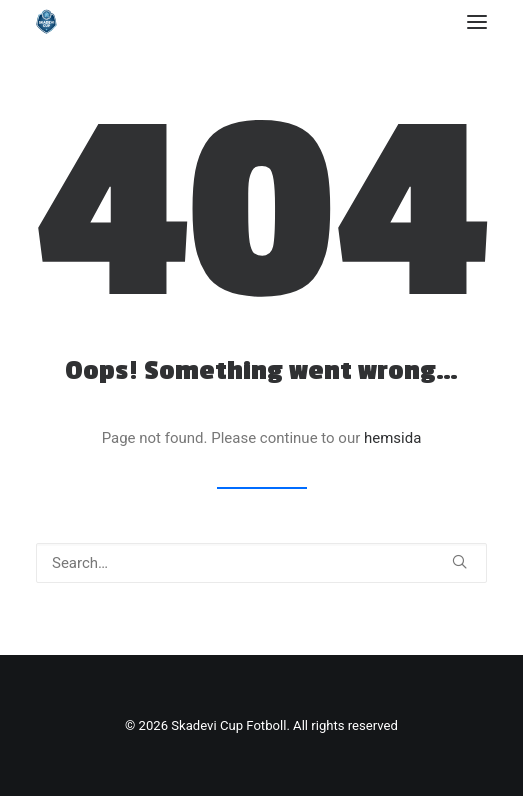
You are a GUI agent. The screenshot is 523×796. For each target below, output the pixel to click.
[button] (477, 21)
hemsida (392, 438)
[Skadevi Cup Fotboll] (46, 21)
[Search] (261, 563)
